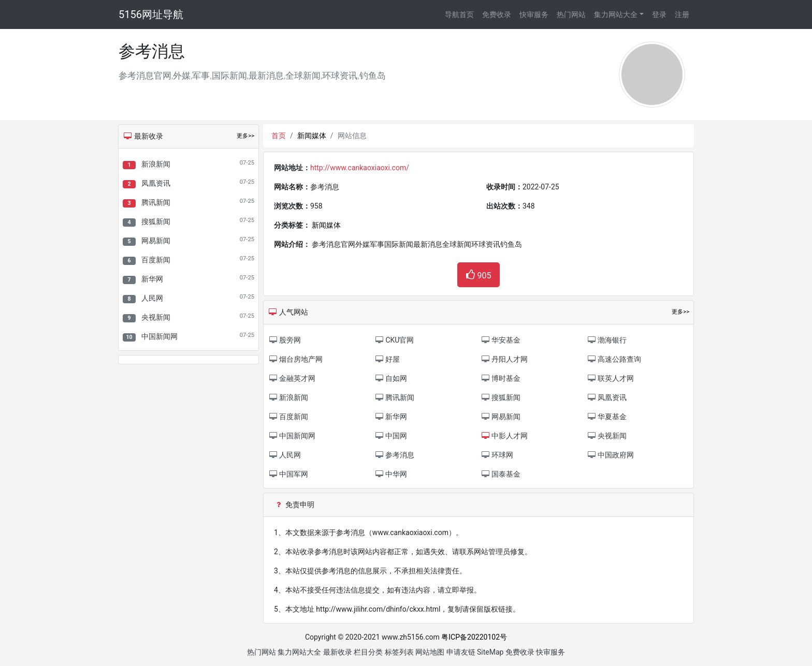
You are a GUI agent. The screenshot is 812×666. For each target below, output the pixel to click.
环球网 (497, 455)
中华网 (391, 474)
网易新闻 (156, 241)
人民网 (152, 298)
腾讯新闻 (156, 202)
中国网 (391, 436)
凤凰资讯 (156, 183)
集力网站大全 (616, 14)
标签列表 (399, 652)
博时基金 (501, 378)
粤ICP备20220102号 (474, 637)
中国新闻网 (160, 336)
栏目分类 (368, 652)
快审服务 (534, 14)
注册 (682, 14)
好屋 (387, 359)
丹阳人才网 (504, 359)
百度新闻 (156, 260)
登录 (659, 14)
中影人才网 (504, 436)
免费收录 (497, 14)
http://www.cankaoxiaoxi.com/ (360, 168)
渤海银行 (607, 340)
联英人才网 (610, 378)
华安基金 (501, 340)
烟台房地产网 (295, 359)
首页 (279, 136)
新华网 (152, 279)
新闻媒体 (312, 136)
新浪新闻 (156, 164)
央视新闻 (156, 317)
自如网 (391, 378)
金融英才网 (292, 378)
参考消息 (394, 455)
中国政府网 (610, 455)
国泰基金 (501, 474)
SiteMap (490, 652)
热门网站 (571, 14)
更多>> (245, 136)
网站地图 (430, 652)
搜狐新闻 (156, 221)
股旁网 (285, 340)
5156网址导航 (151, 14)
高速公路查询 (614, 359)
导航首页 (459, 14)
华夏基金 (607, 417)
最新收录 (338, 652)
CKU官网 (394, 340)
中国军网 (288, 474)
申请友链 (461, 652)
